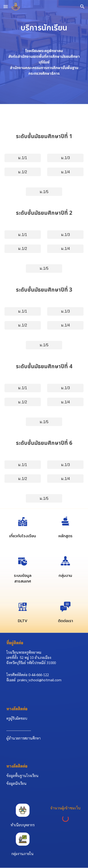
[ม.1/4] (65, 172)
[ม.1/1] (23, 158)
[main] (44, 28)
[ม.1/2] (23, 172)
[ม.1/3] (65, 158)
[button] (6, 6)
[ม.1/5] (44, 192)
